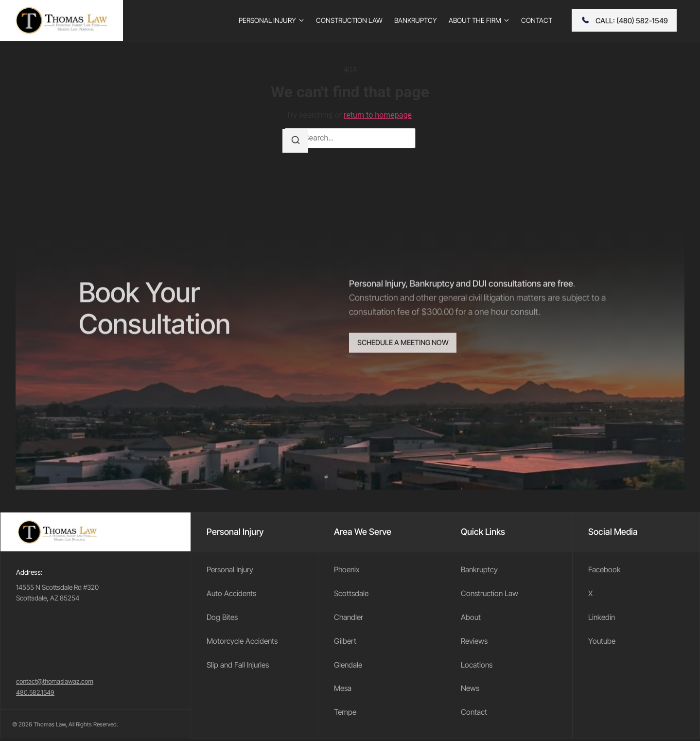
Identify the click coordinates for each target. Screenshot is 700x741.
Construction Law (490, 594)
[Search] (296, 141)
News (471, 690)
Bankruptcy (480, 570)
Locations (477, 666)
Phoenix (348, 570)
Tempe (346, 715)
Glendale (349, 666)
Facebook (605, 570)
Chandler (349, 618)
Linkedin (602, 618)
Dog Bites (223, 618)
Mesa (343, 690)
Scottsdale (352, 594)
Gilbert (345, 642)
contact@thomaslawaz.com (57, 683)
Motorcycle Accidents (243, 642)
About (471, 618)
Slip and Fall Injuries (239, 666)
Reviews (475, 642)
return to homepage (378, 115)
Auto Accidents (232, 594)
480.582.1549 (36, 695)
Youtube (603, 642)
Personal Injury (231, 570)
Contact (474, 715)
